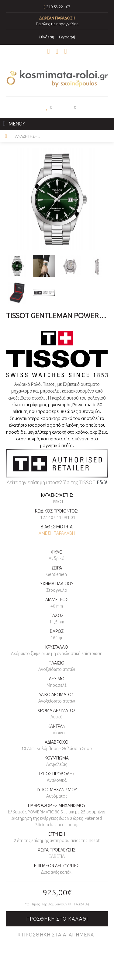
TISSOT (57, 502)
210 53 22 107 (58, 7)
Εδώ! (102, 482)
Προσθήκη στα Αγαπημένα (58, 935)
